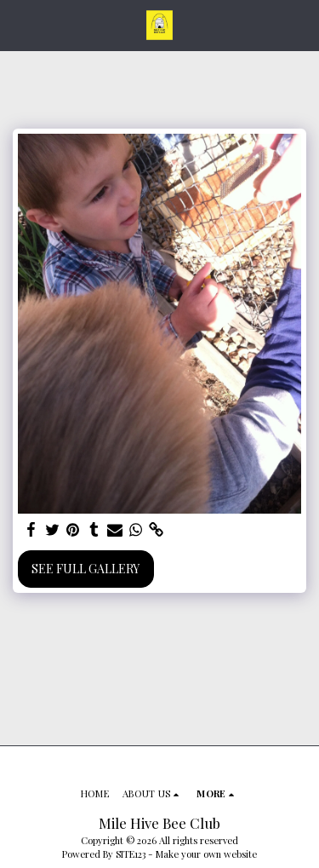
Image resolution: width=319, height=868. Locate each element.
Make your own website (206, 854)
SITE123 (131, 854)
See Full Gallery (85, 569)
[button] (19, 24)
